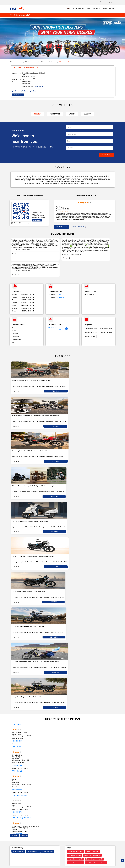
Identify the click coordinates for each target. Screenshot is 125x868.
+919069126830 (17, 756)
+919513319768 (17, 803)
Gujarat (59, 285)
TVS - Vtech (17, 715)
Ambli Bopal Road (18, 842)
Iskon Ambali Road (47, 842)
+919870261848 (17, 780)
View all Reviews (78, 227)
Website (14, 826)
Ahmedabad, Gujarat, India (56, 321)
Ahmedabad (60, 288)
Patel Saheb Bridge (33, 842)
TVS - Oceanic (17, 762)
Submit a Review (61, 227)
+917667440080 (26, 82)
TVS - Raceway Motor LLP (22, 809)
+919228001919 (26, 84)
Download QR (37, 220)
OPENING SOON (39, 87)
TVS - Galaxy (17, 738)
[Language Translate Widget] (109, 2)
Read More (56, 382)
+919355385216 (17, 825)
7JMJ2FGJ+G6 (52, 319)
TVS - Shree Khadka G (20, 786)
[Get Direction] (66, 321)
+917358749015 (17, 732)
